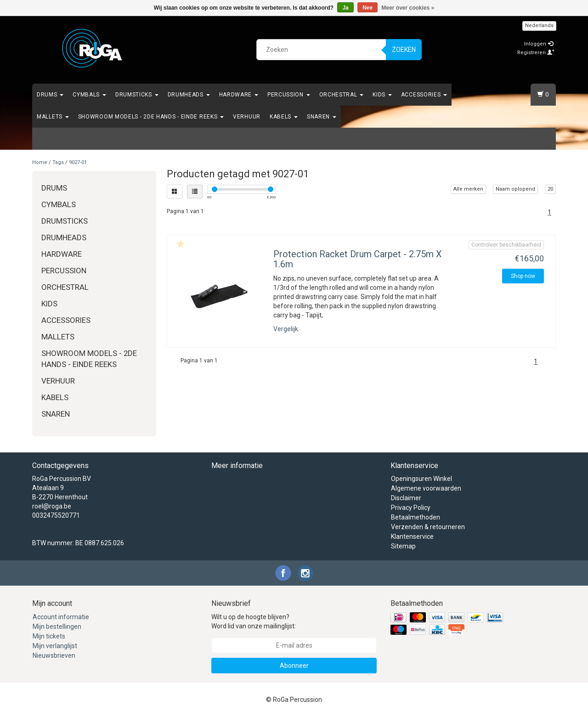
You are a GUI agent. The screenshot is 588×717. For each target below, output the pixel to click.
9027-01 (78, 162)
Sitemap (403, 546)
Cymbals (89, 95)
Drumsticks (137, 95)
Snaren (322, 117)
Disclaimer (406, 498)
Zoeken (404, 50)
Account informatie (61, 617)
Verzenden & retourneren (428, 527)
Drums (50, 95)
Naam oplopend (515, 189)
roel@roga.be (52, 506)
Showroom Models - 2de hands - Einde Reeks (151, 117)
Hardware (239, 95)
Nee (367, 8)
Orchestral (342, 95)
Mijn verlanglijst (55, 646)
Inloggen (539, 44)
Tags (58, 162)
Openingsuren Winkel (421, 479)
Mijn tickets (49, 636)
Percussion (289, 95)
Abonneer (294, 666)
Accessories (424, 95)
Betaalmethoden (416, 517)
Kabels (284, 117)
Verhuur (247, 117)
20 (550, 189)
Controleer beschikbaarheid (506, 245)
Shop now (523, 276)
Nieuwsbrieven (54, 655)
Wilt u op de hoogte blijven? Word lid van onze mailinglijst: (254, 621)
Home (40, 162)
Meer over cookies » (408, 8)
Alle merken (468, 189)
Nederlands (539, 25)
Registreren (536, 53)
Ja (345, 8)
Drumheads (189, 95)
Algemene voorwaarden (426, 488)
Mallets (53, 117)
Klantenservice (412, 536)
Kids (382, 95)
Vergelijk (286, 329)
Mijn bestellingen (57, 627)
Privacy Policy (411, 508)
